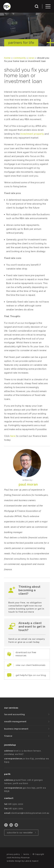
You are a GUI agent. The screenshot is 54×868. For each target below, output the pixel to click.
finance (8, 736)
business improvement (16, 729)
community (20, 58)
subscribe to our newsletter (20, 833)
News (31, 58)
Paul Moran (28, 484)
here (13, 436)
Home (7, 58)
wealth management (15, 722)
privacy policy (13, 854)
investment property (32, 134)
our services (11, 708)
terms (26, 854)
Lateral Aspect (31, 861)
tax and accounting (15, 714)
